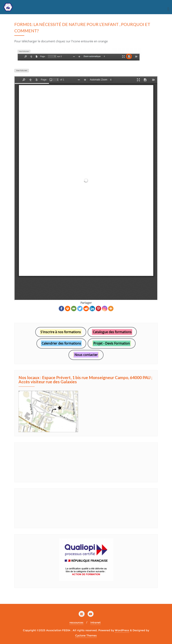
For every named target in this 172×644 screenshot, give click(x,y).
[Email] (74, 309)
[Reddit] (86, 309)
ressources (76, 622)
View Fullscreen (22, 70)
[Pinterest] (98, 309)
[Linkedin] (92, 309)
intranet (95, 622)
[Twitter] (80, 309)
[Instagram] (105, 309)
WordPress (122, 630)
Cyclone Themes (86, 635)
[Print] (68, 309)
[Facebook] (61, 309)
